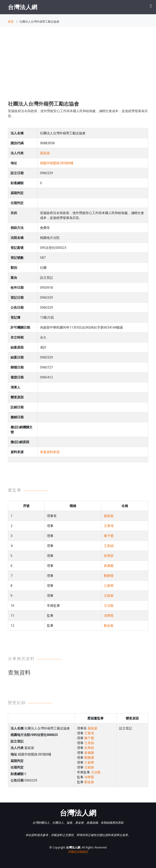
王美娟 (109, 546)
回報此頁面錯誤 (78, 852)
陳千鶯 (109, 536)
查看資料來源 (50, 452)
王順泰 (109, 596)
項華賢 (109, 615)
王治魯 (109, 606)
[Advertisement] (78, 67)
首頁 (11, 21)
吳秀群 (109, 556)
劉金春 (109, 625)
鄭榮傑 (109, 576)
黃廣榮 (109, 566)
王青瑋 (109, 526)
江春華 (109, 586)
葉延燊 (45, 153)
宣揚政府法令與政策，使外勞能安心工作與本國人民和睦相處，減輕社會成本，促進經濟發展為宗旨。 (78, 113)
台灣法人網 (23, 7)
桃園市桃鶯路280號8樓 (57, 163)
